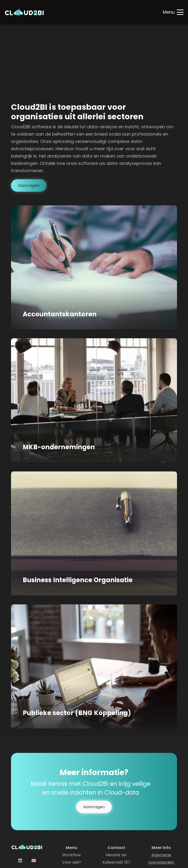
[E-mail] (34, 861)
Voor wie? (72, 862)
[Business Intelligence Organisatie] (94, 533)
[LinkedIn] (20, 861)
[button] (173, 12)
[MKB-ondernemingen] (94, 400)
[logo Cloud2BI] (24, 12)
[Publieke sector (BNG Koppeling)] (94, 666)
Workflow (72, 855)
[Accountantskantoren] (94, 267)
